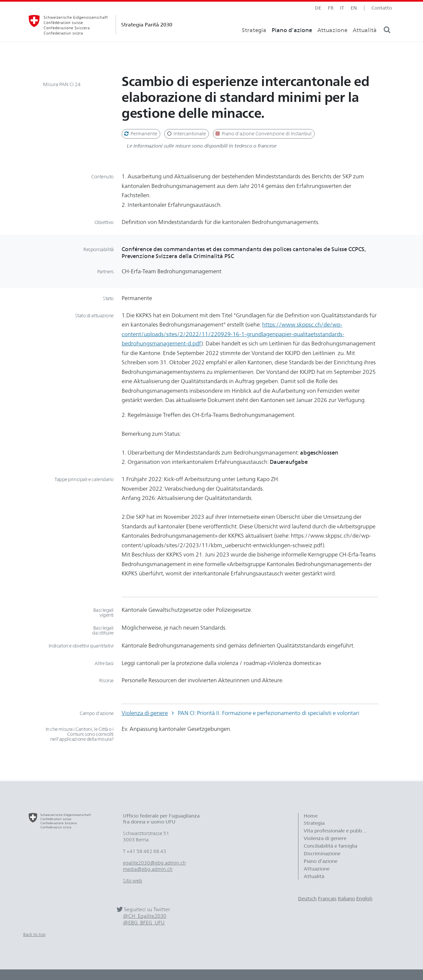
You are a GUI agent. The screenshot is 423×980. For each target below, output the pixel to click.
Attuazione (332, 42)
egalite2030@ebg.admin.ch (154, 863)
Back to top (34, 934)
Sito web (133, 881)
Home (311, 816)
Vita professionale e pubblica (337, 831)
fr (331, 8)
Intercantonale (186, 134)
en (354, 8)
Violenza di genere (145, 713)
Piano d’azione (292, 42)
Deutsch (307, 899)
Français (327, 899)
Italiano (346, 899)
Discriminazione (322, 854)
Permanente (140, 134)
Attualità (365, 42)
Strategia (254, 42)
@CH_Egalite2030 (145, 916)
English (364, 899)
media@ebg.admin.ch (148, 869)
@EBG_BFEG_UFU (144, 923)
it (342, 8)
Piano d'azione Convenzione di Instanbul (263, 134)
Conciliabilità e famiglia (330, 846)
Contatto (382, 8)
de (318, 8)
